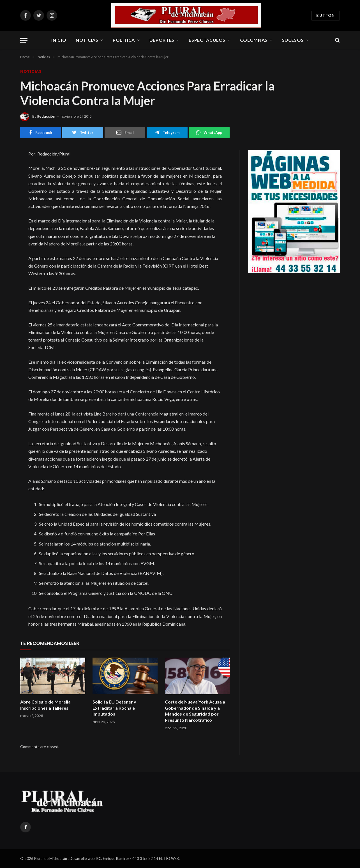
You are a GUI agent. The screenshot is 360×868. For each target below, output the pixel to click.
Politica (124, 40)
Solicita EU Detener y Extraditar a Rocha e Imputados (114, 708)
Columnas (254, 40)
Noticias (87, 40)
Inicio (59, 40)
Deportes (162, 40)
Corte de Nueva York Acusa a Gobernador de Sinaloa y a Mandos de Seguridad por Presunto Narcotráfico (195, 711)
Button (326, 15)
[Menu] (24, 40)
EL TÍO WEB (169, 858)
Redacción (46, 116)
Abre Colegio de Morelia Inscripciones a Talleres (45, 705)
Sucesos (293, 40)
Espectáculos (207, 40)
